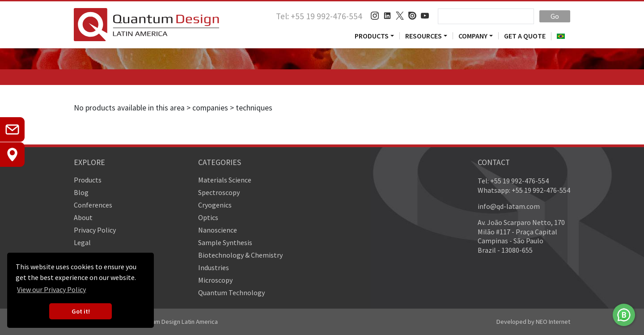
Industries (214, 267)
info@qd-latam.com (509, 206)
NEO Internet (553, 322)
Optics (208, 217)
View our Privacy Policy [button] (51, 289)
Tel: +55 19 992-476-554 (319, 16)
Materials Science (225, 180)
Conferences (93, 205)
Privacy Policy (95, 230)
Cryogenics (215, 205)
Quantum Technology (231, 293)
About (83, 217)
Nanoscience (218, 230)
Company (473, 36)
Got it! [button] (81, 311)
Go (555, 16)
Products (372, 36)
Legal (82, 242)
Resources (424, 36)
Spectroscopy (219, 192)
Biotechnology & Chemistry (240, 255)
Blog (81, 192)
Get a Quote (525, 36)
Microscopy (215, 280)
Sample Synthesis (225, 242)
